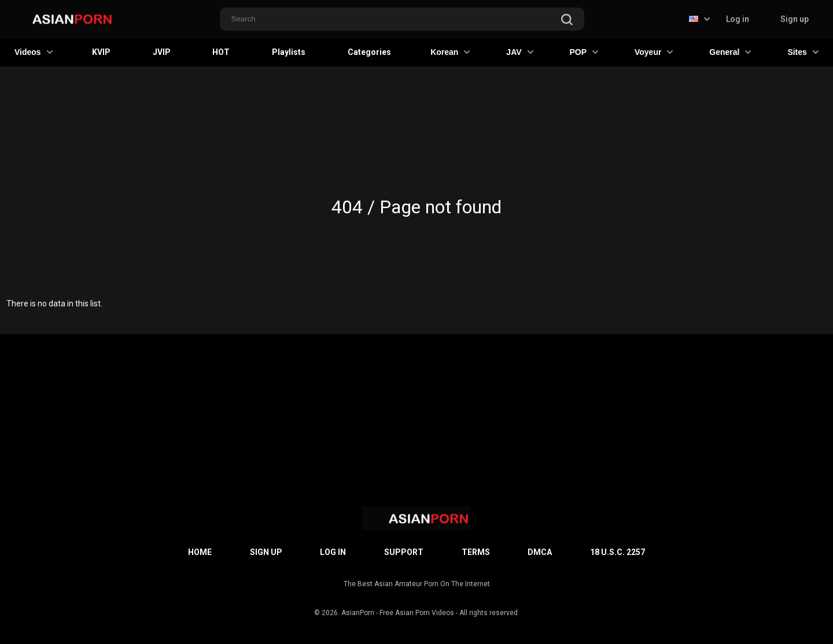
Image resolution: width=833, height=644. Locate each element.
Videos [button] (34, 52)
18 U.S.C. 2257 (618, 552)
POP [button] (584, 52)
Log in (738, 19)
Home (200, 552)
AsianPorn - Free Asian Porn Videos (398, 613)
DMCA (540, 552)
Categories (369, 52)
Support (404, 552)
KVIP (101, 52)
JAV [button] (519, 52)
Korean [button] (450, 52)
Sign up (795, 19)
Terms (476, 552)
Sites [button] (803, 52)
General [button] (730, 52)
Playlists (289, 52)
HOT (221, 52)
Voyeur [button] (654, 52)
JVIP (162, 52)
